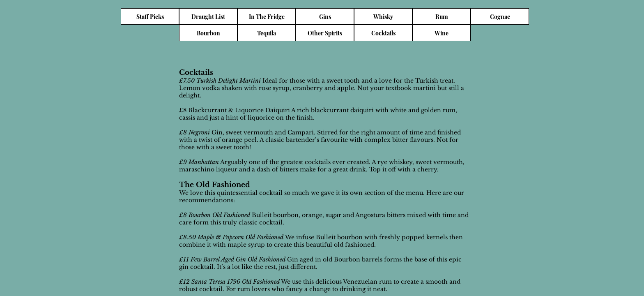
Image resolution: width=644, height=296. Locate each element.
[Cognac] (500, 16)
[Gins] (325, 16)
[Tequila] (267, 33)
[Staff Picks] (150, 16)
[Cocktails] (383, 33)
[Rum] (442, 16)
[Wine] (442, 33)
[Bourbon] (208, 33)
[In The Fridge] (267, 16)
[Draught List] (208, 16)
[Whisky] (383, 16)
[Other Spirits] (325, 33)
